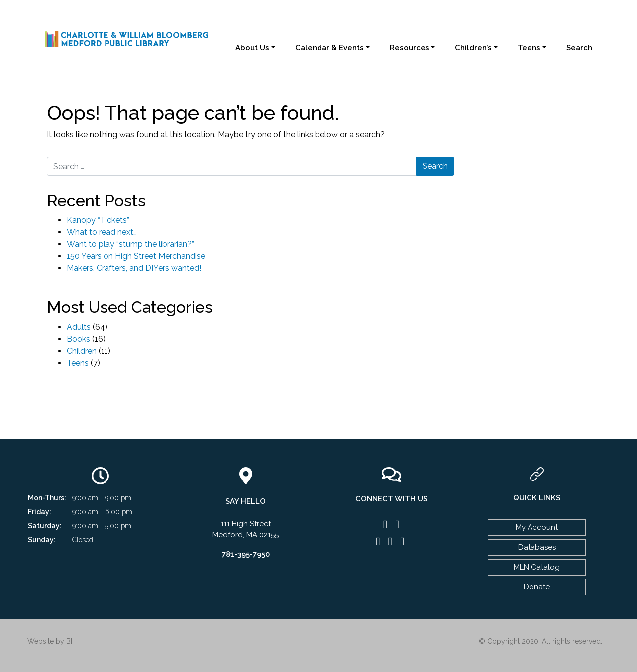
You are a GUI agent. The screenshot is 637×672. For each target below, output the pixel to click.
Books (78, 339)
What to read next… (102, 232)
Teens (529, 48)
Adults (79, 327)
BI (69, 641)
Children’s (473, 48)
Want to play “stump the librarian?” (130, 244)
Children (82, 351)
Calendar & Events (329, 48)
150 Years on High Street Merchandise (136, 256)
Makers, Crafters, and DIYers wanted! (134, 268)
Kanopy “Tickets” (98, 220)
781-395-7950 (246, 554)
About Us (252, 48)
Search (579, 48)
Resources (410, 48)
